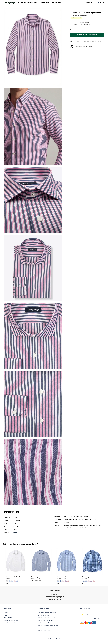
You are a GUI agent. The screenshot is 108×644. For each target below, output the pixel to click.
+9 (20, 581)
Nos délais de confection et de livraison (47, 613)
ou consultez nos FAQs (55, 599)
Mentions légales (8, 618)
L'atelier (6, 615)
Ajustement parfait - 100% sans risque (51, 3)
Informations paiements (43, 615)
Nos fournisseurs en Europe (44, 633)
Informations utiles (43, 609)
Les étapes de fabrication (44, 623)
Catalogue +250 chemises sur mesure (28, 3)
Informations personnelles (10, 623)
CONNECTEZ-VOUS (89, 3)
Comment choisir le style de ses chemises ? (48, 625)
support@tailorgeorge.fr (55, 597)
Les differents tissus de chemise (45, 628)
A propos (6, 613)
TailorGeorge (8, 609)
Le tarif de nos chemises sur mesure (46, 618)
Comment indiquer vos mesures (45, 620)
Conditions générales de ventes (11, 620)
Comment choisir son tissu (44, 631)
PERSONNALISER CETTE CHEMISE (87, 35)
